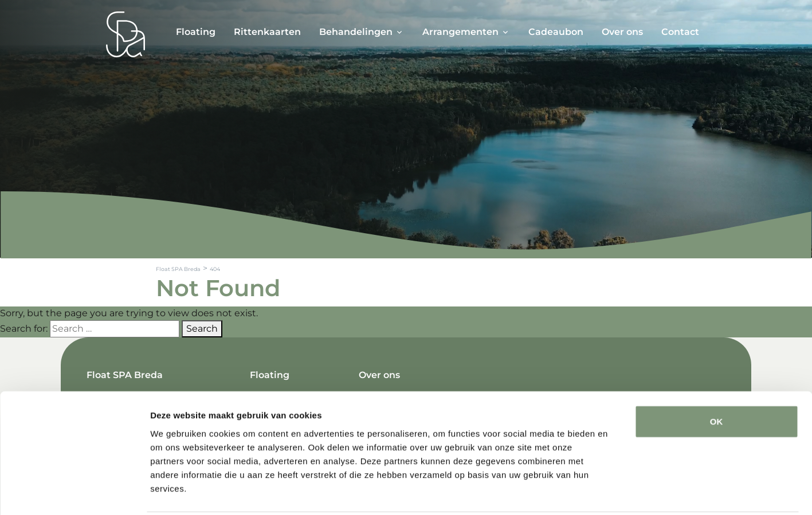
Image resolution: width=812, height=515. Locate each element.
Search (202, 329)
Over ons (622, 32)
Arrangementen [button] (460, 32)
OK (717, 380)
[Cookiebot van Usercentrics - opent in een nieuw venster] (74, 493)
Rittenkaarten (267, 32)
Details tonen (619, 492)
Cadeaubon (556, 32)
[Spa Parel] (125, 34)
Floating (196, 32)
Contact (680, 32)
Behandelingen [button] (356, 32)
